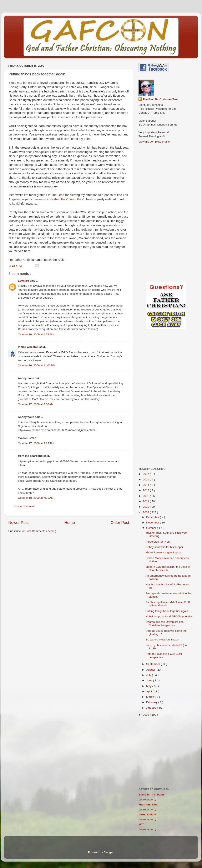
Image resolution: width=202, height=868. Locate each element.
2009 (146, 512)
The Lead (58, 195)
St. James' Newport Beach (162, 640)
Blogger (108, 852)
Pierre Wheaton (29, 347)
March (150, 697)
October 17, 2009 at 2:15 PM (36, 443)
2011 (146, 501)
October (152, 528)
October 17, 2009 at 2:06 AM (36, 404)
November (153, 523)
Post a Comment (24, 506)
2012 (146, 496)
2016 (146, 480)
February (152, 702)
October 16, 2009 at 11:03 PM (37, 365)
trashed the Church (63, 199)
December (153, 517)
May (149, 686)
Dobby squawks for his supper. (165, 547)
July (149, 675)
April (149, 691)
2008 (146, 715)
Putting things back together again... (168, 611)
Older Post (120, 523)
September (153, 664)
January (152, 708)
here (27, 251)
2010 (146, 507)
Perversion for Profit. (158, 542)
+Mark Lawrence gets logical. (164, 552)
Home (70, 523)
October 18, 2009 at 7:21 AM (36, 498)
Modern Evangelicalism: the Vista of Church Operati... (168, 568)
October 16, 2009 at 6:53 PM (36, 334)
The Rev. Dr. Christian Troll (161, 99)
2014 (146, 485)
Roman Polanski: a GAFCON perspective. (164, 656)
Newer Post (19, 523)
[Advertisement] (69, 569)
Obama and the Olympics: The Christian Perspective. (165, 624)
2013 (146, 490)
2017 (146, 474)
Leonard (24, 281)
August (151, 670)
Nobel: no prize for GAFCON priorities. (170, 616)
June (150, 680)
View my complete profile (154, 142)
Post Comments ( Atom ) (41, 531)
